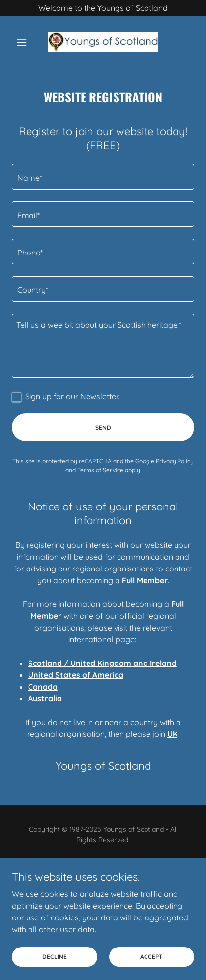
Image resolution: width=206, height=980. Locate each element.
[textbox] (103, 177)
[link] (103, 42)
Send (103, 427)
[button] (26, 42)
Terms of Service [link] (100, 470)
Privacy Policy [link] (175, 461)
